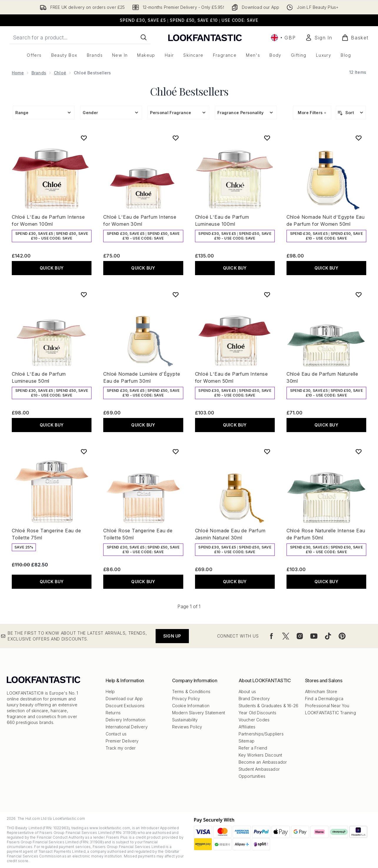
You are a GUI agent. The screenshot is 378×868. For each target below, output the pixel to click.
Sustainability (185, 720)
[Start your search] (80, 37)
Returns (113, 713)
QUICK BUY (52, 268)
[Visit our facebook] (272, 636)
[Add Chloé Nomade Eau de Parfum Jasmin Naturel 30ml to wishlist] (267, 451)
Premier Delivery (122, 741)
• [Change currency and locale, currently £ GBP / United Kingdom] (283, 38)
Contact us (116, 734)
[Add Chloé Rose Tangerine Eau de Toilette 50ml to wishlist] (176, 451)
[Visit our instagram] (300, 636)
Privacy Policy (186, 699)
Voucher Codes (254, 720)
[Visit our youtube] (314, 636)
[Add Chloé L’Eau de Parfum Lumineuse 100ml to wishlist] (267, 138)
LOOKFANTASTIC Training (330, 713)
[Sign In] (319, 38)
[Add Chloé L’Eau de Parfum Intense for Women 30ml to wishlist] (176, 138)
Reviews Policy (187, 727)
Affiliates (247, 727)
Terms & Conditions (191, 691)
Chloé (60, 73)
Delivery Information (126, 720)
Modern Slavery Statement (199, 713)
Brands (39, 73)
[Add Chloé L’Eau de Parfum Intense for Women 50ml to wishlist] (267, 295)
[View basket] (355, 38)
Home (18, 73)
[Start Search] (144, 37)
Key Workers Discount (260, 755)
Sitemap (247, 741)
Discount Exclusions (125, 706)
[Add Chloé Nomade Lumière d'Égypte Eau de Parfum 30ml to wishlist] (176, 295)
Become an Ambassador (263, 762)
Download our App (124, 699)
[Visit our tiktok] (328, 636)
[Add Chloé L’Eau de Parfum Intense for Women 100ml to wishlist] (84, 138)
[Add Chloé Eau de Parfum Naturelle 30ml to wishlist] (359, 295)
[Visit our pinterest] (342, 636)
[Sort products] (351, 113)
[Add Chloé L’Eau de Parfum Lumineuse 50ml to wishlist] (84, 295)
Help (110, 691)
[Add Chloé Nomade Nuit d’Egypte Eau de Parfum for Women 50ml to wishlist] (359, 138)
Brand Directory (254, 699)
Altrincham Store (321, 691)
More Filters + (312, 112)
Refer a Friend (253, 748)
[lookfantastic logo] (205, 37)
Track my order (121, 748)
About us (247, 691)
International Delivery (127, 727)
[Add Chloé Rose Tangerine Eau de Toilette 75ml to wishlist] (84, 451)
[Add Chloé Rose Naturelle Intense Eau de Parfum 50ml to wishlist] (359, 451)
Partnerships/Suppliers (261, 734)
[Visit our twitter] (286, 636)
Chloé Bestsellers (189, 91)
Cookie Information (191, 706)
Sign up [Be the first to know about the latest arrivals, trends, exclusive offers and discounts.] (172, 636)
